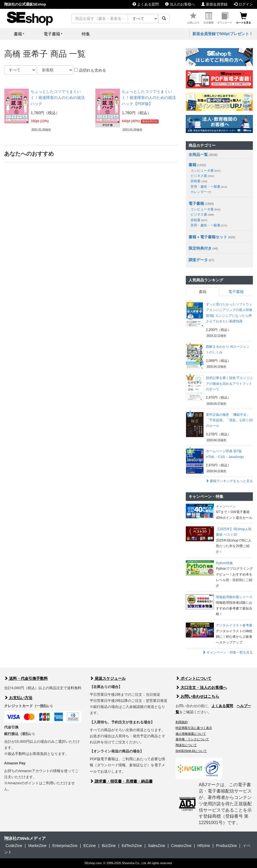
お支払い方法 (18, 698)
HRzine (204, 846)
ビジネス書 (202, 176)
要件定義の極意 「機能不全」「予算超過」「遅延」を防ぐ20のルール (229, 420)
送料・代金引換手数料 (26, 678)
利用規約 (182, 722)
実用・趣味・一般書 (209, 187)
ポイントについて (194, 678)
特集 (86, 34)
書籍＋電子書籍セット (208, 237)
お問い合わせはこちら (197, 696)
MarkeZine (37, 846)
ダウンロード (225, 18)
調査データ (198, 260)
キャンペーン (150, 121)
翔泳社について (186, 745)
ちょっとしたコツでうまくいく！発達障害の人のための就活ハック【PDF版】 (149, 98)
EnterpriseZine (65, 846)
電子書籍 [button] (52, 34)
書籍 (192, 165)
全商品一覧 (198, 155)
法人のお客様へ (180, 4)
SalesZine (157, 846)
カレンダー (201, 192)
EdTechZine (132, 846)
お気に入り (193, 18)
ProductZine (226, 846)
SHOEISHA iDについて (191, 751)
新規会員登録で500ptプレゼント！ (223, 34)
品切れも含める (90, 70)
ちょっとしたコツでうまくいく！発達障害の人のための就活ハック (58, 98)
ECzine (90, 846)
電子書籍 (196, 203)
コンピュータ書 (206, 171)
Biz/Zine (109, 846)
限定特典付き (200, 248)
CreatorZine (181, 846)
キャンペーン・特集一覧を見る (228, 652)
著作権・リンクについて (192, 739)
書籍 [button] (18, 34)
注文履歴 (208, 18)
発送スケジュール (108, 678)
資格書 (199, 181)
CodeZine (14, 846)
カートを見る (243, 18)
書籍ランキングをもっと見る (229, 481)
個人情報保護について (191, 734)
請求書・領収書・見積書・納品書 (121, 781)
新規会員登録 (214, 4)
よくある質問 (146, 4)
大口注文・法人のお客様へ (201, 687)
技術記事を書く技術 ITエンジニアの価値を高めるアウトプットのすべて (229, 384)
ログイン (243, 4)
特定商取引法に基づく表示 (194, 728)
